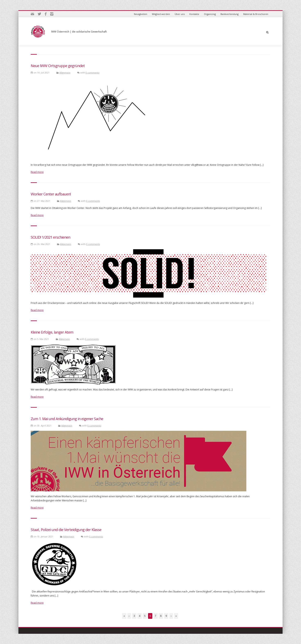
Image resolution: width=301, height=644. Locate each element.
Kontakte (194, 14)
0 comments (92, 73)
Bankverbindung (230, 14)
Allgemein (65, 73)
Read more (37, 172)
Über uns (180, 14)
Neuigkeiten (141, 14)
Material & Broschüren (256, 14)
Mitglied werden (161, 14)
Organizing (210, 14)
